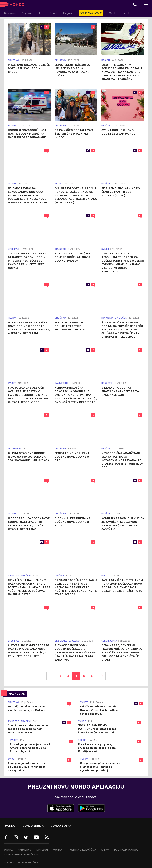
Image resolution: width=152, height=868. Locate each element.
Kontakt (58, 850)
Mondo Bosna (61, 826)
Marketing (24, 850)
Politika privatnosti (127, 850)
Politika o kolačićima (82, 850)
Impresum (42, 850)
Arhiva (105, 850)
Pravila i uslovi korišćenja (21, 855)
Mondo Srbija (33, 826)
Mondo (10, 826)
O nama (8, 850)
